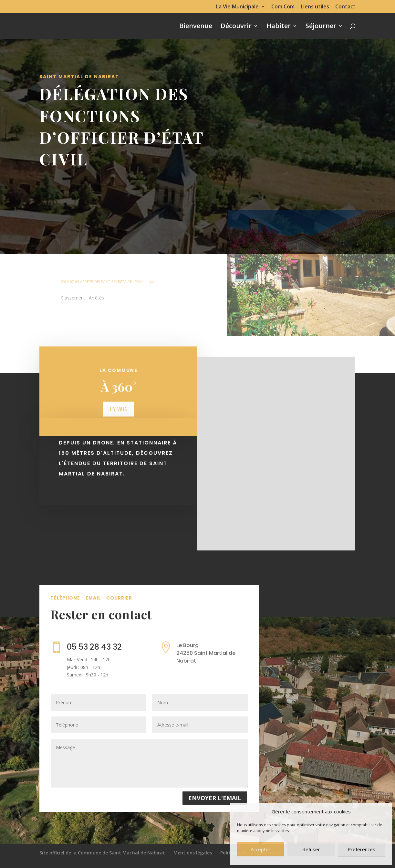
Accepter (261, 849)
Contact (345, 7)
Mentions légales (193, 853)
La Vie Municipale (237, 7)
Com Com (283, 7)
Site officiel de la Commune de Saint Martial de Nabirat (102, 853)
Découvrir (236, 27)
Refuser (311, 849)
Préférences (361, 849)
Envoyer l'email (215, 798)
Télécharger (145, 282)
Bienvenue (196, 27)
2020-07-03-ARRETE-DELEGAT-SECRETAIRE (96, 282)
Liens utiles (315, 7)
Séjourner (321, 27)
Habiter (279, 27)
